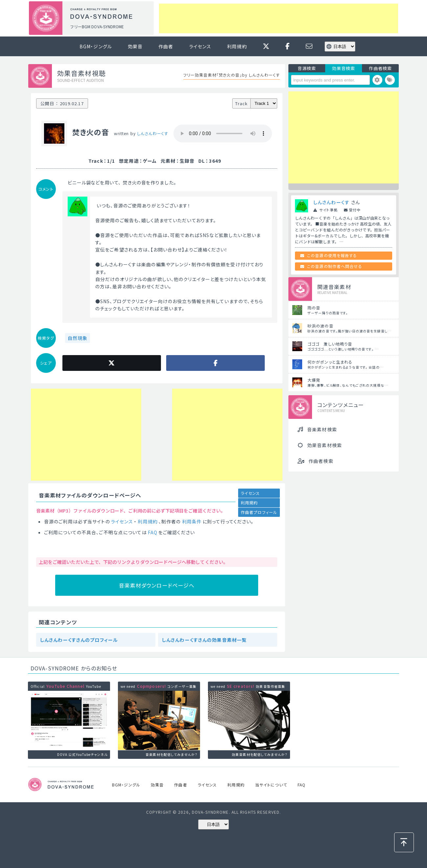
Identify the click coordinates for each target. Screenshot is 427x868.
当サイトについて (271, 785)
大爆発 (314, 380)
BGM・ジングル (96, 46)
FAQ (153, 532)
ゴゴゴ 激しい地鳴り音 (330, 344)
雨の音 (314, 308)
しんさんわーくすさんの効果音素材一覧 (204, 640)
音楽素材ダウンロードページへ (157, 585)
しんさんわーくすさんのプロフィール (79, 640)
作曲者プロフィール (259, 512)
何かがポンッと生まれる (330, 362)
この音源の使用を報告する (332, 255)
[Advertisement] (279, 18)
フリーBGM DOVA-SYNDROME (97, 26)
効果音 (135, 46)
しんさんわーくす (153, 133)
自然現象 (78, 338)
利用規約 (237, 46)
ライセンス (200, 46)
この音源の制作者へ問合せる (335, 266)
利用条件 (192, 521)
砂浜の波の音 (320, 326)
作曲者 (166, 46)
